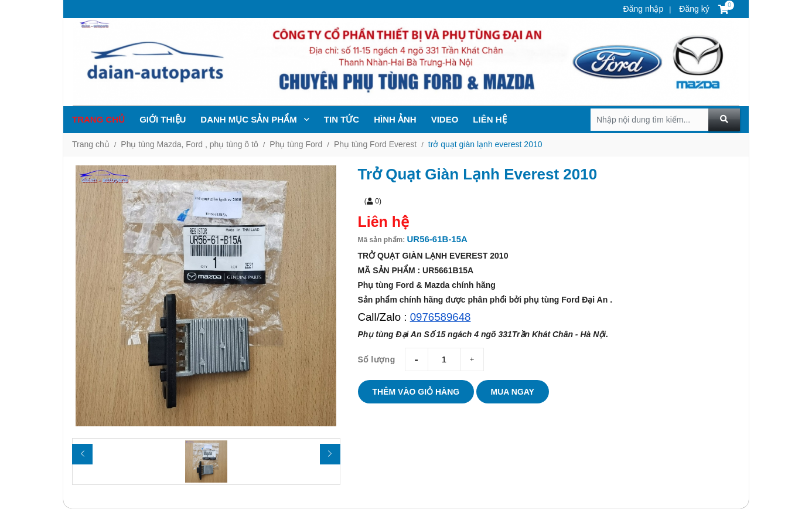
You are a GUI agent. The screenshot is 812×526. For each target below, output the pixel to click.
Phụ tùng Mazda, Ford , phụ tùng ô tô (189, 144)
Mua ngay (513, 392)
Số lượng (377, 359)
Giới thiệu (163, 119)
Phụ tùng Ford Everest (375, 144)
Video (445, 119)
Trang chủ (98, 119)
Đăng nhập (644, 9)
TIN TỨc (342, 119)
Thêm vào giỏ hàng (416, 392)
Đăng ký (693, 9)
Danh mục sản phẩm (255, 119)
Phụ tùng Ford (296, 144)
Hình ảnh (395, 119)
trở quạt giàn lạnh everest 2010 (485, 144)
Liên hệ (489, 119)
